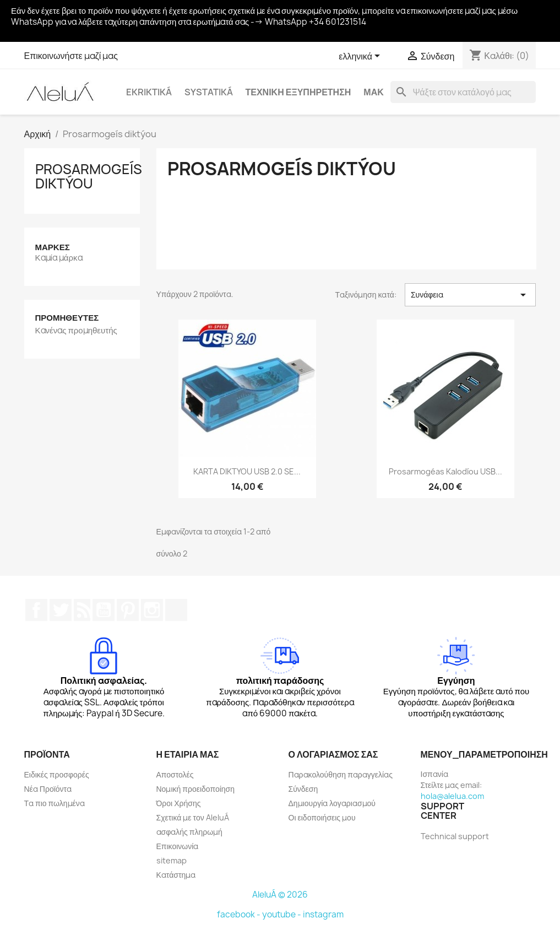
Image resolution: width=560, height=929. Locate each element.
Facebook (36, 610)
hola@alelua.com (452, 796)
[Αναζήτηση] (463, 92)
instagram (323, 914)
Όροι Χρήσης (179, 803)
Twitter (61, 610)
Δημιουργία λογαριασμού (332, 803)
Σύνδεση (303, 789)
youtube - (282, 914)
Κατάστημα (176, 875)
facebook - (240, 914)
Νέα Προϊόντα (48, 789)
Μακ (373, 92)
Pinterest (128, 610)
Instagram (152, 610)
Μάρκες (53, 247)
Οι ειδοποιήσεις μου (322, 817)
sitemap (172, 860)
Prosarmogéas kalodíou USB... (445, 471)
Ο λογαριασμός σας (333, 754)
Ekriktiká (149, 92)
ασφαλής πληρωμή (189, 832)
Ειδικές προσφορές (57, 774)
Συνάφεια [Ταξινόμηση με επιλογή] (471, 295)
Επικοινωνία (178, 846)
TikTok (176, 610)
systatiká (209, 92)
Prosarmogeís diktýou (89, 176)
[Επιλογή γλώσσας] (361, 57)
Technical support (455, 836)
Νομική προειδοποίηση (196, 789)
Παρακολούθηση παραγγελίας (341, 774)
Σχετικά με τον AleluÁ (193, 817)
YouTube (104, 610)
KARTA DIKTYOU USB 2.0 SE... (247, 471)
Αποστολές (175, 774)
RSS (82, 610)
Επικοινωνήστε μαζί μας (71, 56)
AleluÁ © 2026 (280, 895)
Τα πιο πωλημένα (55, 803)
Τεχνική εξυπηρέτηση (298, 92)
